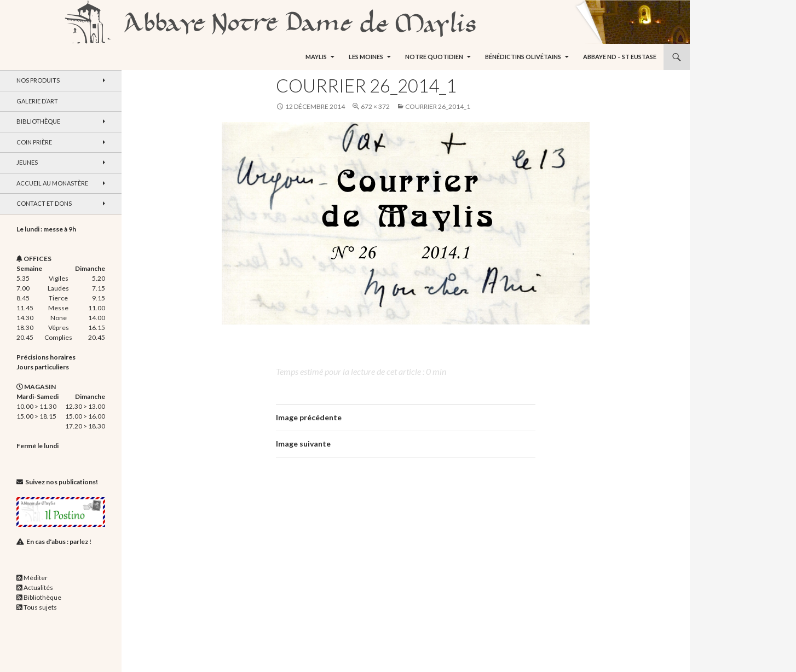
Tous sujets (40, 607)
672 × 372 (375, 106)
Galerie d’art (37, 101)
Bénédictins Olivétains (523, 57)
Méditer (36, 578)
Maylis (316, 57)
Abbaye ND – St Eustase (620, 57)
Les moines (366, 57)
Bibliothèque (38, 121)
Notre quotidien (434, 57)
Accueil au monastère (52, 183)
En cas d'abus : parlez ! (59, 541)
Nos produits (38, 80)
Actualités (38, 587)
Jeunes (27, 162)
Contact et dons (44, 203)
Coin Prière (34, 142)
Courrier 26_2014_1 (438, 106)
